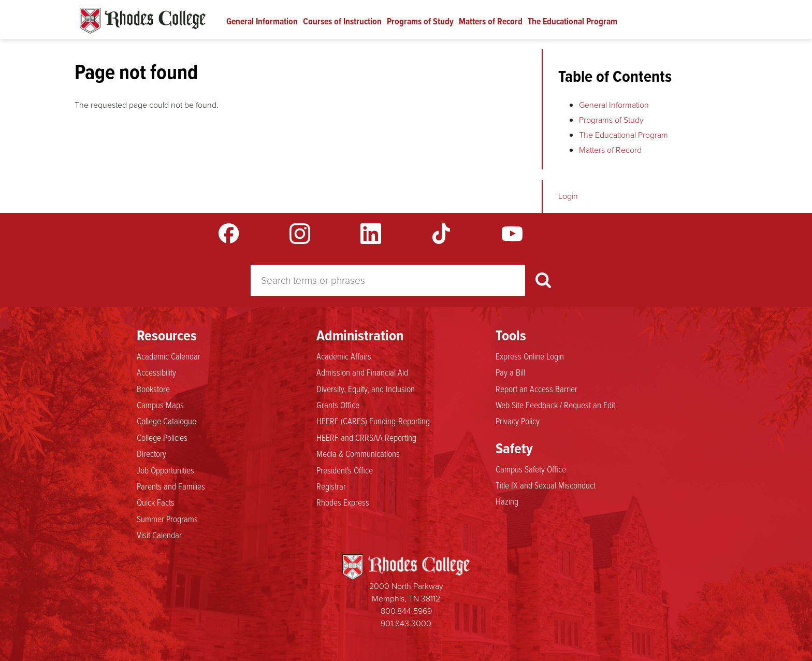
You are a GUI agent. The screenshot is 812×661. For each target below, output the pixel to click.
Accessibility (156, 372)
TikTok (441, 234)
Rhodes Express (343, 502)
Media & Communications (358, 453)
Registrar (331, 486)
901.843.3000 (406, 623)
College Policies (162, 437)
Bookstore (153, 389)
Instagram (300, 234)
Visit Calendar (159, 535)
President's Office (345, 470)
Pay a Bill (510, 372)
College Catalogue (166, 421)
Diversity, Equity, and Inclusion (366, 389)
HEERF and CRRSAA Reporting (366, 437)
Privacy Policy (518, 421)
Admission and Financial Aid (362, 372)
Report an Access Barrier (536, 389)
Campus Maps (160, 405)
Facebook (229, 234)
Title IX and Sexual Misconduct (546, 485)
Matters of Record (491, 21)
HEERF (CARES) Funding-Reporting (373, 421)
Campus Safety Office (531, 469)
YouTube (512, 234)
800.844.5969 (406, 611)
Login (568, 196)
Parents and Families (171, 486)
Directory (151, 453)
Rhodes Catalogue (143, 21)
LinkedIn (371, 234)
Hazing (507, 501)
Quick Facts (156, 502)
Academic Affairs (344, 356)
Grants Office (338, 405)
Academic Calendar (169, 356)
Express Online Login (530, 356)
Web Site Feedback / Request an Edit (555, 405)
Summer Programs (167, 519)
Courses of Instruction (342, 21)
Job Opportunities (165, 470)
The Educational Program (572, 21)
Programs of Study (420, 21)
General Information (262, 21)
